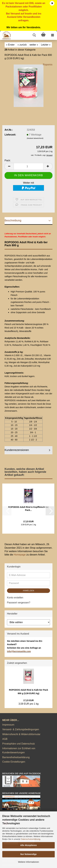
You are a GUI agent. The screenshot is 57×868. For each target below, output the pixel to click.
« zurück (22, 45)
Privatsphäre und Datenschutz (19, 744)
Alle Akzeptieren (28, 845)
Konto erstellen (15, 598)
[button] (9, 166)
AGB (5, 739)
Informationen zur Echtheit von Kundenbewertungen (19, 750)
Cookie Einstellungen (14, 762)
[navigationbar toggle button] (52, 35)
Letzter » (46, 45)
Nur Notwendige (28, 854)
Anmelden (28, 591)
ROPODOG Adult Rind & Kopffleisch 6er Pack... (28, 509)
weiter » (34, 45)
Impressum (8, 725)
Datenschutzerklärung (31, 839)
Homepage (20, 555)
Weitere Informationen (28, 862)
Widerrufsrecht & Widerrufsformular (21, 734)
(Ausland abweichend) (35, 138)
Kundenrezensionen (17, 450)
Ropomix (48, 65)
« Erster (10, 45)
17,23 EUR (28, 700)
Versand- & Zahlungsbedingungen (21, 729)
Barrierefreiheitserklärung (16, 757)
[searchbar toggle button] (34, 35)
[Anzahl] (28, 166)
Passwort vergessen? (19, 603)
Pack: (8, 160)
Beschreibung (13, 220)
